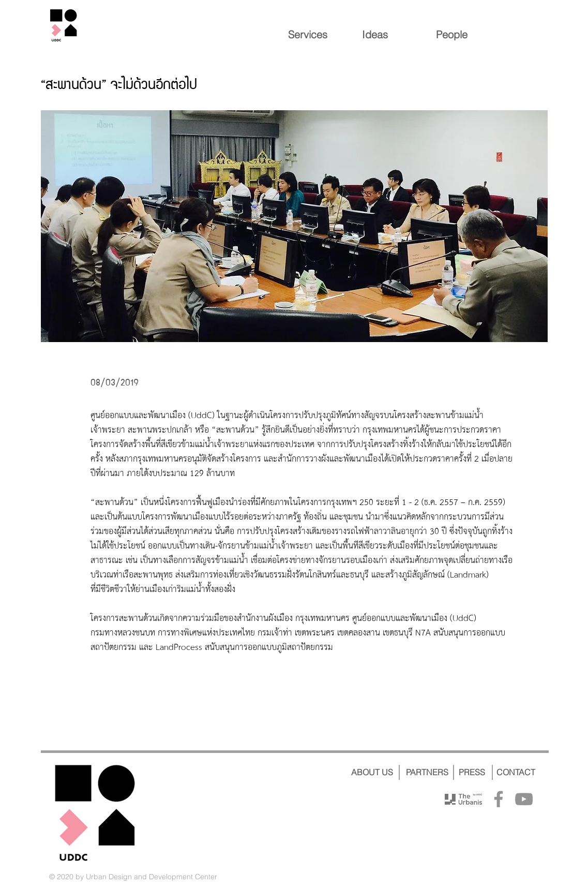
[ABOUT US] (372, 772)
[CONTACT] (516, 772)
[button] (294, 226)
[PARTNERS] (427, 772)
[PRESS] (472, 772)
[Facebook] (499, 799)
